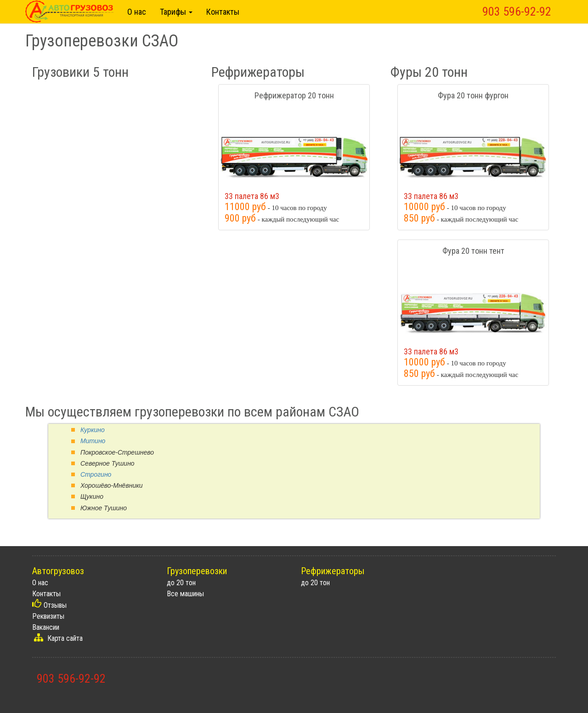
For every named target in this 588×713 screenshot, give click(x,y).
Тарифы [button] (176, 12)
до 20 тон (181, 583)
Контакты (223, 12)
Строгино (96, 474)
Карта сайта (65, 638)
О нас (137, 12)
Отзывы (55, 605)
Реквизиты (48, 616)
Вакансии (46, 627)
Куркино (93, 430)
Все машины (185, 594)
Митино (93, 441)
